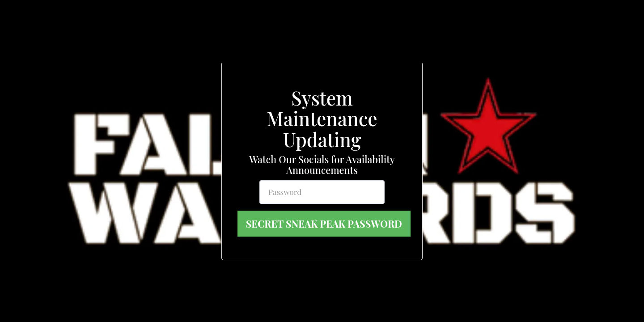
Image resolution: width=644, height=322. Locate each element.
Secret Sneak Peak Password (324, 224)
